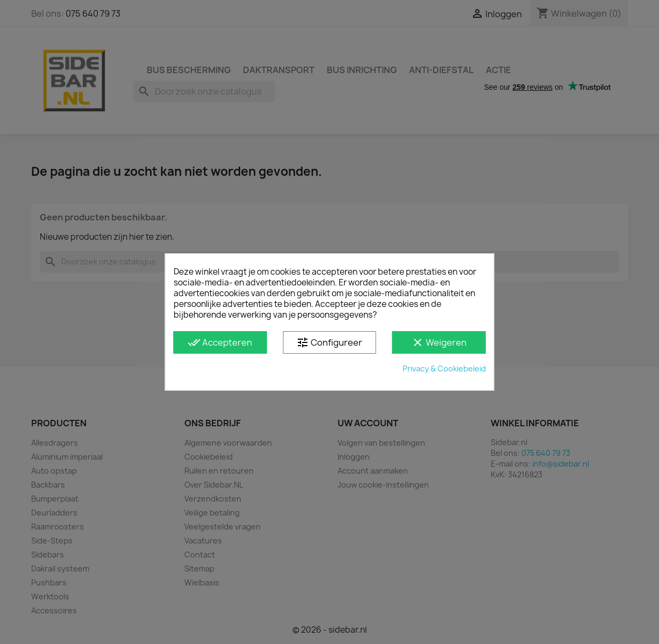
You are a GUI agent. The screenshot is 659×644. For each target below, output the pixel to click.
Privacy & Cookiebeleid (444, 368)
